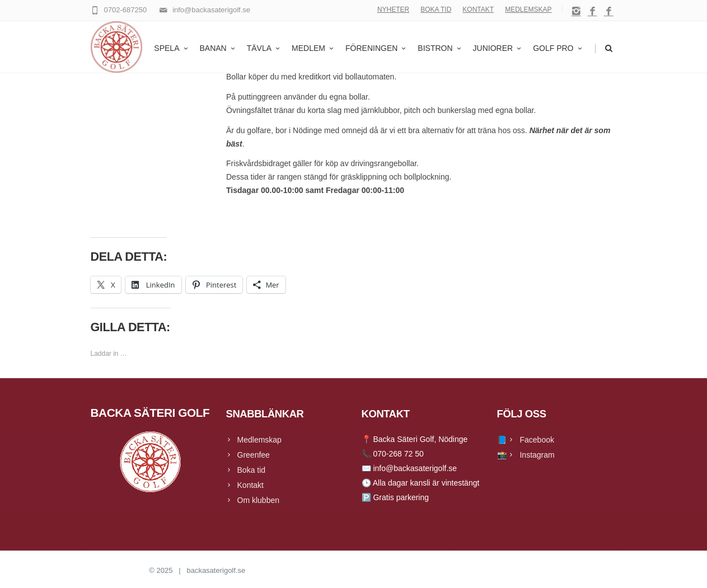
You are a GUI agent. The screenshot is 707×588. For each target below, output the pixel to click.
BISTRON (440, 48)
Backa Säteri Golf (119, 570)
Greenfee (254, 455)
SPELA (172, 48)
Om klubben (258, 500)
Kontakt (251, 485)
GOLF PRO (558, 48)
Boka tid (252, 470)
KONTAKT (478, 10)
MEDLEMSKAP (528, 10)
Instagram (537, 455)
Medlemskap (259, 440)
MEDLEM (313, 48)
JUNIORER (498, 48)
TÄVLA (264, 48)
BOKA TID (436, 10)
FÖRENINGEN (376, 48)
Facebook (537, 440)
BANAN (218, 48)
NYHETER (393, 10)
